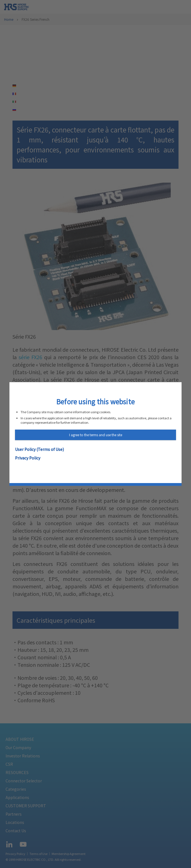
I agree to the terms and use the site (96, 435)
